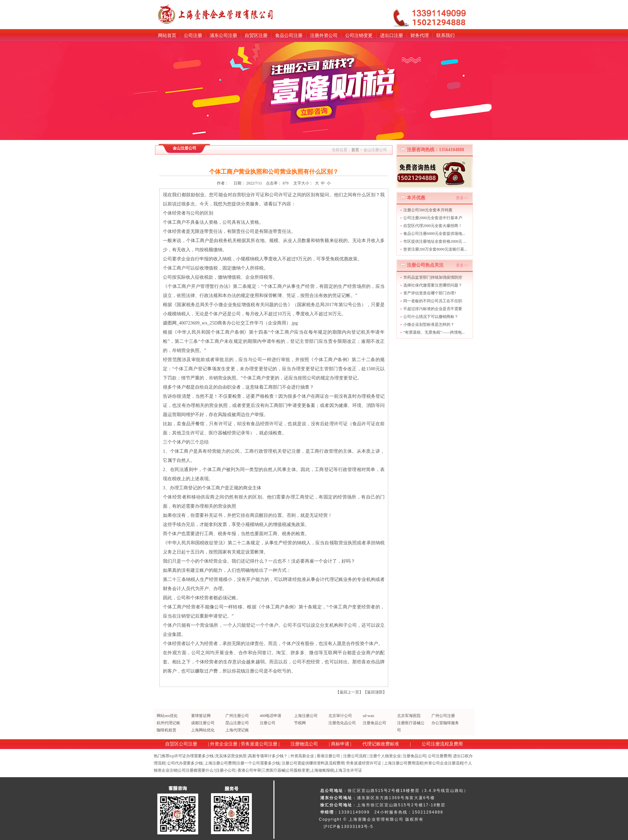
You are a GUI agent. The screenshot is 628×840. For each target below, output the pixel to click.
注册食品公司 (375, 723)
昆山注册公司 (237, 723)
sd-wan (368, 716)
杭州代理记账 (168, 723)
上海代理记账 (237, 730)
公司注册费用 (440, 756)
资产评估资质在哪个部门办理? (430, 293)
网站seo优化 (167, 716)
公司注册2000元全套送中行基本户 (433, 218)
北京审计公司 (340, 716)
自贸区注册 (256, 35)
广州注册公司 (237, 716)
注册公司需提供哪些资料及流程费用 (313, 763)
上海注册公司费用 (220, 763)
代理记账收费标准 (381, 744)
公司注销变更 (359, 35)
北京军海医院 (409, 716)
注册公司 (268, 723)
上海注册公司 (306, 716)
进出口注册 (392, 35)
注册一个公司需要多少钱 (258, 763)
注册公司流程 (355, 756)
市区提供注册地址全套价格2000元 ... (435, 241)
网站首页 (167, 35)
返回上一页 (349, 692)
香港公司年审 (249, 770)
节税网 (300, 723)
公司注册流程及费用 (442, 744)
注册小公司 (226, 770)
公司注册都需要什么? (196, 770)
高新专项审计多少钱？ (268, 756)
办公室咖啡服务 (445, 723)
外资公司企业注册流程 (444, 763)
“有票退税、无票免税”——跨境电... (434, 332)
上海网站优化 (203, 730)
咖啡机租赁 (166, 730)
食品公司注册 (289, 35)
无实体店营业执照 (231, 756)
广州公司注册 (443, 716)
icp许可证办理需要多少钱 (192, 756)
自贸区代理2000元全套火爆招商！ (433, 226)
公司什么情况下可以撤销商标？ (431, 317)
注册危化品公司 (342, 723)
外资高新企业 (302, 756)
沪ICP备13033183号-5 (348, 827)
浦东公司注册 (223, 35)
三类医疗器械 (273, 770)
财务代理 (420, 35)
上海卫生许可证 (348, 770)
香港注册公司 (328, 756)
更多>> (462, 198)
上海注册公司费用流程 (404, 763)
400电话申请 (270, 716)
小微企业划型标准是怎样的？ (429, 324)
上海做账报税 (322, 770)
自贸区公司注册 (181, 744)
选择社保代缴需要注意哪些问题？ (433, 285)
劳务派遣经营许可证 (364, 763)
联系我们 (445, 35)
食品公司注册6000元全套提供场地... (434, 234)
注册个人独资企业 (385, 756)
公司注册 (193, 35)
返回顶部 (375, 692)
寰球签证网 (201, 716)
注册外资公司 (324, 35)
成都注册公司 (203, 723)
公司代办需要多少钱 (185, 763)
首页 (355, 150)
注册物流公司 (304, 744)
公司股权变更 (298, 770)
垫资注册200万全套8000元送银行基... (435, 249)
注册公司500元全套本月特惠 (428, 210)
